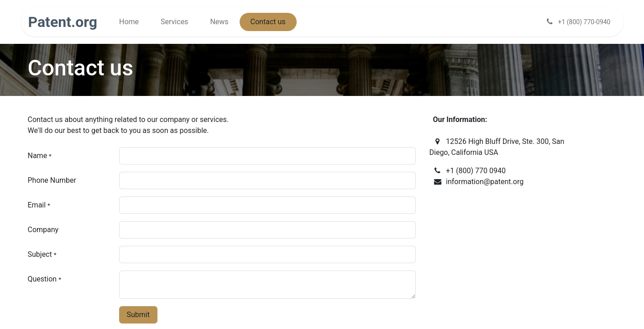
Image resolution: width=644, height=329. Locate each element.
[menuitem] (129, 22)
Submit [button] (138, 315)
